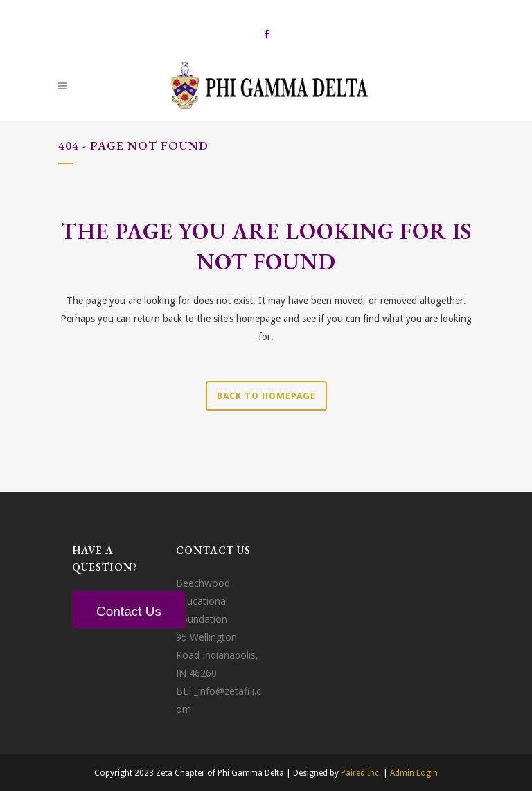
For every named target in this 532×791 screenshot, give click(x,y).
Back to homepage (266, 396)
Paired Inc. (361, 773)
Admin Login (414, 773)
